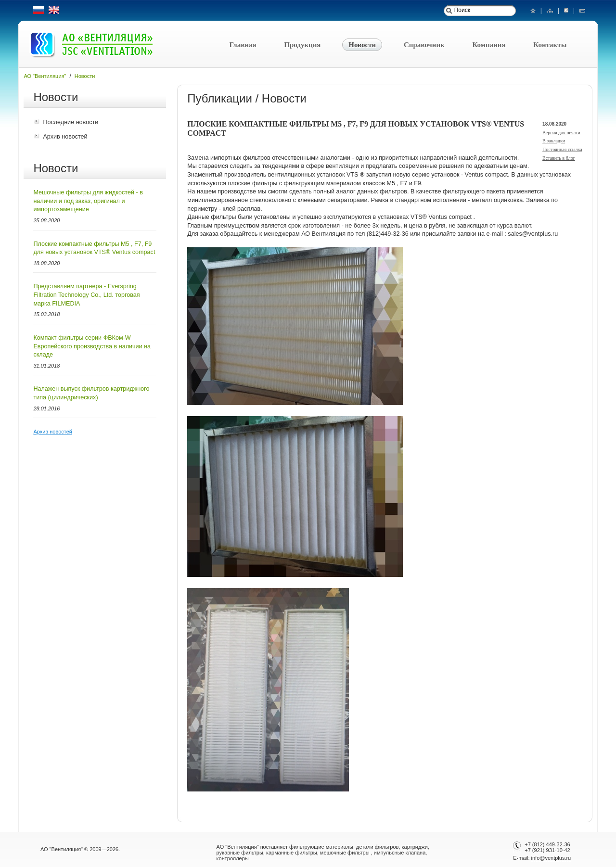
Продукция (302, 45)
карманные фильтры (292, 853)
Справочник (424, 45)
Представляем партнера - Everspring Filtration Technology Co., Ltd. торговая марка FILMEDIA (86, 295)
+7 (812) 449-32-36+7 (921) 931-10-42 (547, 847)
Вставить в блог (559, 158)
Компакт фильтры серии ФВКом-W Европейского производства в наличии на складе (92, 346)
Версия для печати (561, 133)
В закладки (554, 141)
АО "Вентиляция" (45, 76)
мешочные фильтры (345, 853)
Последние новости (71, 122)
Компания (489, 45)
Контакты (550, 45)
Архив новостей (65, 137)
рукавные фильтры (240, 853)
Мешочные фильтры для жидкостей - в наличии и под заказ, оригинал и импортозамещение (88, 201)
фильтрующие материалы (321, 847)
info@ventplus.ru (551, 858)
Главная (243, 45)
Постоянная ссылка (562, 149)
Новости (362, 45)
